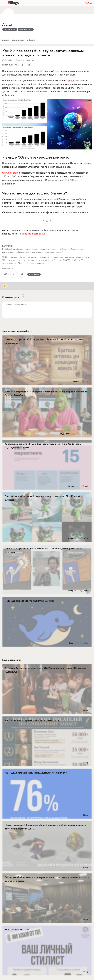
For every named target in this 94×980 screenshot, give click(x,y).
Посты (5, 40)
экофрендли (8, 263)
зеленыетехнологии (35, 263)
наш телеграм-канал (34, 234)
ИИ (24, 260)
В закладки (34, 274)
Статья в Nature (10, 173)
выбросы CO (78, 260)
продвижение (57, 257)
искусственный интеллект (39, 260)
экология (13, 260)
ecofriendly (20, 263)
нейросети (56, 260)
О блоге (31, 40)
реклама (14, 257)
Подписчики (18, 40)
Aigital (7, 24)
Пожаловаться (26, 29)
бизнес (23, 257)
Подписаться (10, 29)
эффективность (83, 257)
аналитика (69, 257)
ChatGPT (67, 260)
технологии (44, 257)
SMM (4, 260)
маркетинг (32, 257)
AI (19, 260)
